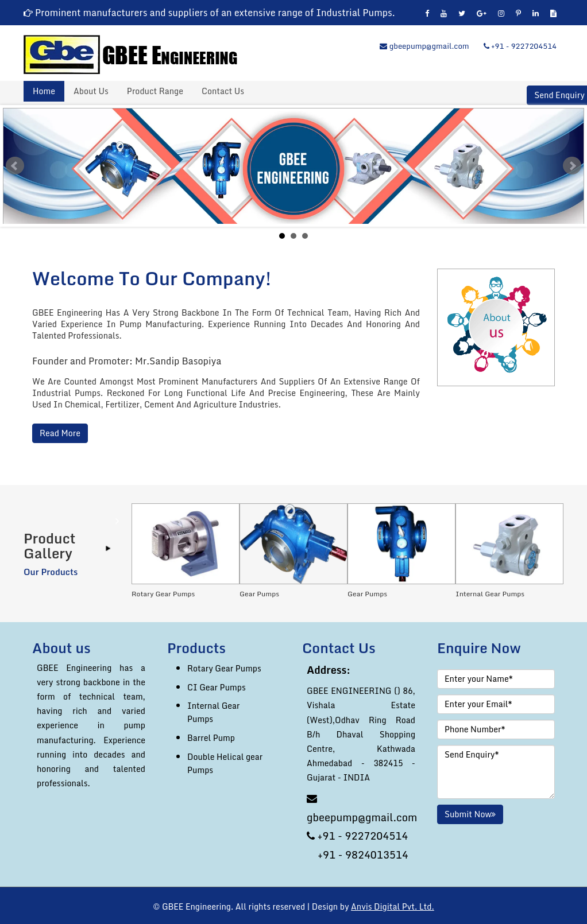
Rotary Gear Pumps (224, 668)
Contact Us (223, 91)
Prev (15, 166)
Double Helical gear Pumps (225, 763)
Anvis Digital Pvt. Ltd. (393, 906)
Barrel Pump (211, 738)
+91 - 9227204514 (520, 46)
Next (572, 166)
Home (44, 91)
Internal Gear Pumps (214, 712)
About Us (91, 91)
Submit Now (470, 814)
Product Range (155, 91)
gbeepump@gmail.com (424, 46)
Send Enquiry (559, 95)
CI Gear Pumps (217, 687)
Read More (60, 433)
